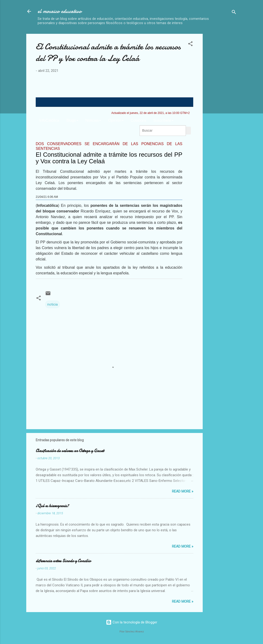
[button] (190, 45)
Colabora (138, 120)
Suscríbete (163, 120)
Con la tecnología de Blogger (132, 622)
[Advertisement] (235, 105)
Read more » (183, 491)
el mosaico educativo (60, 11)
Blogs (72, 120)
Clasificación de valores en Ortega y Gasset (70, 451)
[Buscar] (234, 13)
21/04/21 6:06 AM (47, 197)
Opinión (116, 120)
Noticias (93, 120)
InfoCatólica (49, 120)
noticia (53, 304)
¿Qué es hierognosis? (52, 506)
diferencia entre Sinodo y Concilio (63, 561)
